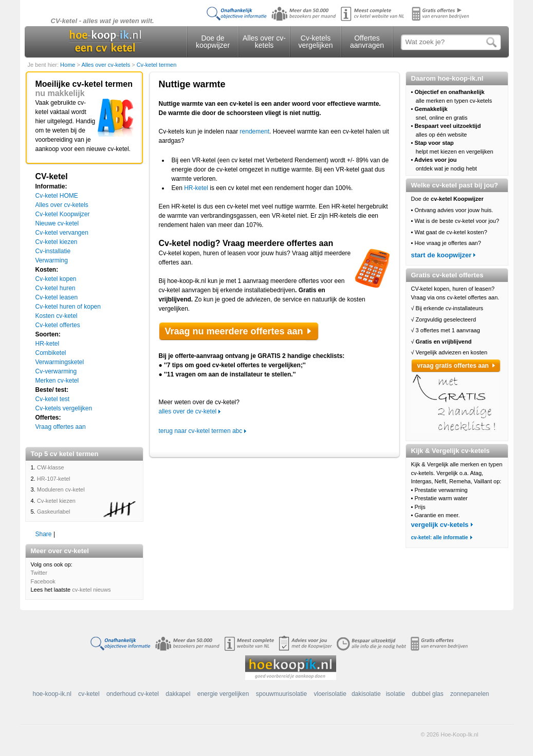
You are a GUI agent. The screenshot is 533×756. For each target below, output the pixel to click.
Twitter (39, 573)
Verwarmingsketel (60, 362)
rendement (255, 131)
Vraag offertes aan (61, 427)
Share (44, 534)
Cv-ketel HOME (57, 196)
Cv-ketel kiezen (57, 242)
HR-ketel (48, 344)
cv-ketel (89, 694)
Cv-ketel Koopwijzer (63, 214)
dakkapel (178, 694)
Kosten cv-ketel (57, 316)
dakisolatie (366, 694)
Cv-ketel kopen (56, 279)
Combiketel (51, 353)
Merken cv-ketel (57, 381)
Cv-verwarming (56, 371)
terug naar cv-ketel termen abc (201, 431)
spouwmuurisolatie (281, 694)
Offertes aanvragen (367, 42)
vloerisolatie (330, 694)
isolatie (396, 694)
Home (68, 65)
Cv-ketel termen (157, 65)
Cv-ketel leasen (57, 297)
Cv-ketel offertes (58, 325)
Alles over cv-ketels (264, 42)
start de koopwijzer (442, 255)
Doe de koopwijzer (213, 42)
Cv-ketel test (53, 399)
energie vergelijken (223, 694)
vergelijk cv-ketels (440, 525)
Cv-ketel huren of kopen (68, 307)
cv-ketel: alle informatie (440, 537)
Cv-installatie (53, 251)
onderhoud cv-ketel (133, 694)
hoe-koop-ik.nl (52, 694)
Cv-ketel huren (56, 288)
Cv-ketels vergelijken (316, 42)
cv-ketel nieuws (91, 590)
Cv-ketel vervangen (62, 233)
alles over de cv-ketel (188, 411)
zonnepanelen (470, 694)
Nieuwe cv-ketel (57, 223)
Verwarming (52, 260)
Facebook (43, 581)
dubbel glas (427, 694)
